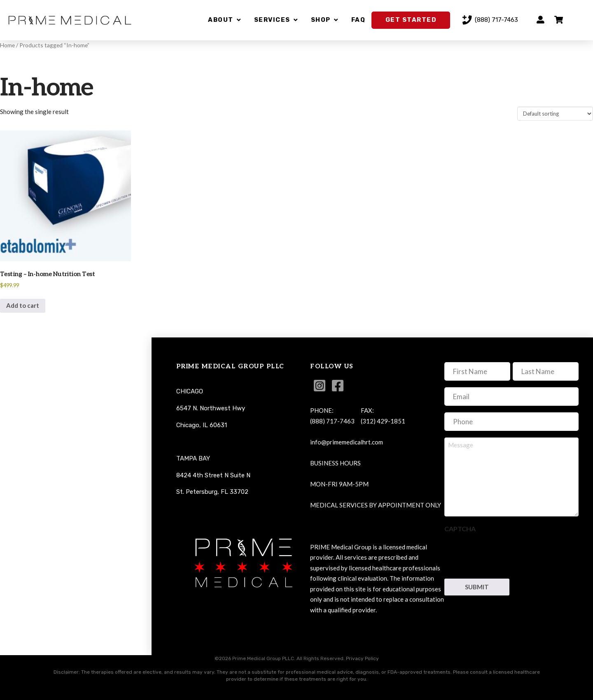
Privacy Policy (362, 658)
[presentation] (507, 553)
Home (7, 45)
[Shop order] (555, 114)
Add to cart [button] (23, 305)
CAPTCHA (460, 529)
